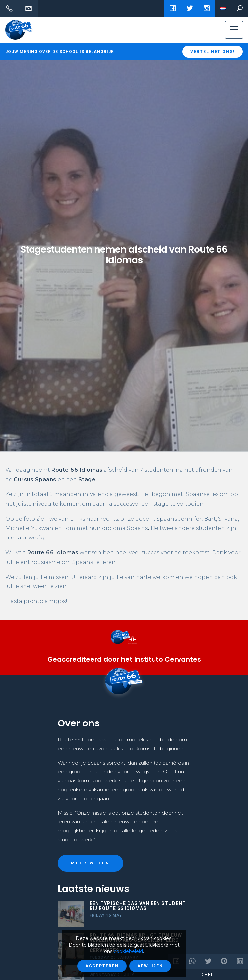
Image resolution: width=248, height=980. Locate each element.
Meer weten (91, 863)
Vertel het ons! (213, 52)
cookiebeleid (128, 951)
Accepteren (102, 966)
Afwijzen (150, 966)
